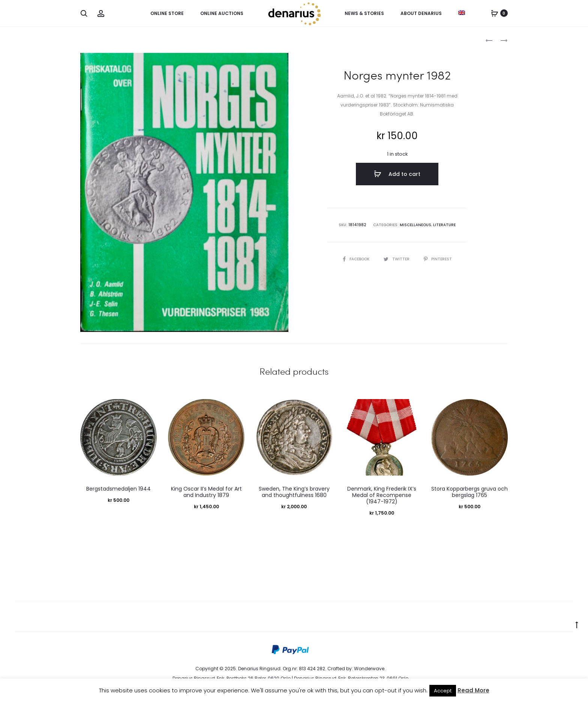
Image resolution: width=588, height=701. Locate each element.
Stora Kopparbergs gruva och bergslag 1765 (469, 492)
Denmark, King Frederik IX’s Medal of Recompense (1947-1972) (382, 495)
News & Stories (364, 13)
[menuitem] (462, 13)
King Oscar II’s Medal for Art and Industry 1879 (206, 492)
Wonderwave (369, 669)
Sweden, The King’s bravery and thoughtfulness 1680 (294, 492)
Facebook (357, 259)
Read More (473, 690)
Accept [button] (443, 691)
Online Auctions (222, 13)
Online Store (167, 13)
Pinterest (438, 259)
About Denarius (421, 13)
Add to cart (397, 174)
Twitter (397, 259)
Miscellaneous (118, 40)
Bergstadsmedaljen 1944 (118, 489)
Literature (444, 225)
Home (87, 40)
